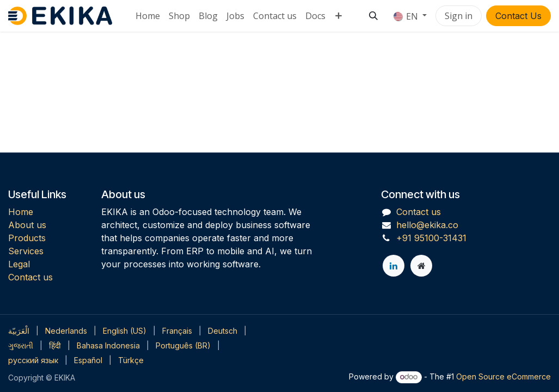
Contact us (30, 277)
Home (21, 212)
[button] (373, 16)
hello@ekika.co (427, 225)
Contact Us (518, 16)
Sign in (459, 16)
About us (27, 225)
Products (27, 238)
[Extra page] (421, 266)
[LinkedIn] (394, 266)
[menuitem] (148, 16)
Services (26, 251)
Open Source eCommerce (503, 376)
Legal (19, 264)
